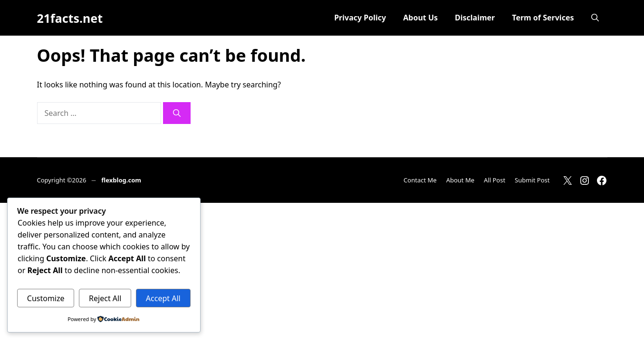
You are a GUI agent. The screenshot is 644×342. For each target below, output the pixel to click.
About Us (420, 18)
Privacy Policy (360, 18)
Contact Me (420, 180)
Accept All (163, 298)
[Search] (177, 113)
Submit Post (532, 180)
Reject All (105, 298)
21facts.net (70, 18)
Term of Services (543, 18)
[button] (595, 18)
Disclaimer (475, 18)
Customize (46, 298)
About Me (460, 180)
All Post (495, 180)
